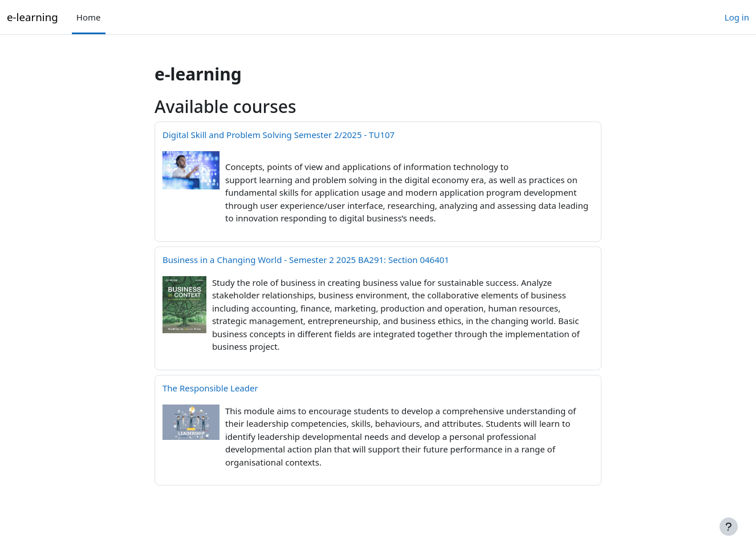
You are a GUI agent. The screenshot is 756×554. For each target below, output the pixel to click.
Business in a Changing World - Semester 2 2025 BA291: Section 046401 (306, 260)
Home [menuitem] (89, 17)
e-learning (32, 17)
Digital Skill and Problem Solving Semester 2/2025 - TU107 (279, 135)
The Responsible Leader (210, 388)
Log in (737, 17)
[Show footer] (729, 527)
